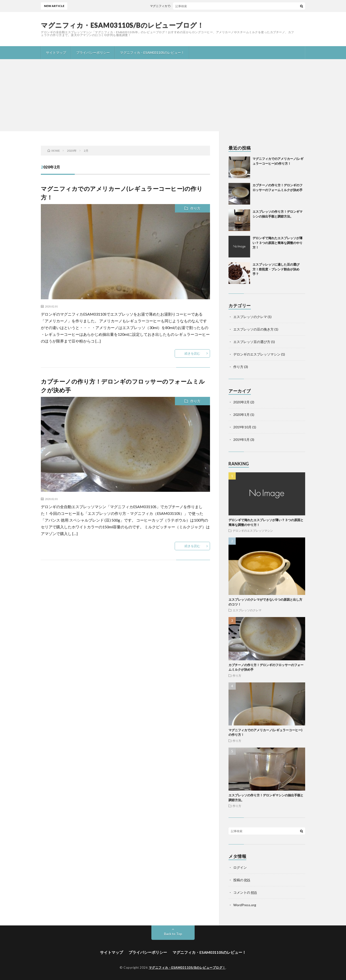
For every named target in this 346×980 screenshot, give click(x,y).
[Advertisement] (173, 95)
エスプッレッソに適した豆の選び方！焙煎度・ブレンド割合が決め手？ (276, 269)
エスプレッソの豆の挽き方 (253, 329)
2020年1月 (241, 415)
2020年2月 (241, 402)
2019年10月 (242, 427)
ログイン (240, 867)
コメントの (245, 892)
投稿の (242, 880)
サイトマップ (56, 53)
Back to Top (173, 934)
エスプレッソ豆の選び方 (252, 342)
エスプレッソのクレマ (250, 317)
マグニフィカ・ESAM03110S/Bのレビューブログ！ (122, 25)
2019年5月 (241, 440)
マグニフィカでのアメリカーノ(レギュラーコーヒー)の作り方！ (196, 6)
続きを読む (192, 353)
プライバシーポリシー (93, 53)
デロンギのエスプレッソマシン (257, 354)
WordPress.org (245, 905)
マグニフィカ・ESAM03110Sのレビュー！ (152, 53)
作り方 (195, 208)
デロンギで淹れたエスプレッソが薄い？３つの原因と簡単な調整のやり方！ (278, 243)
